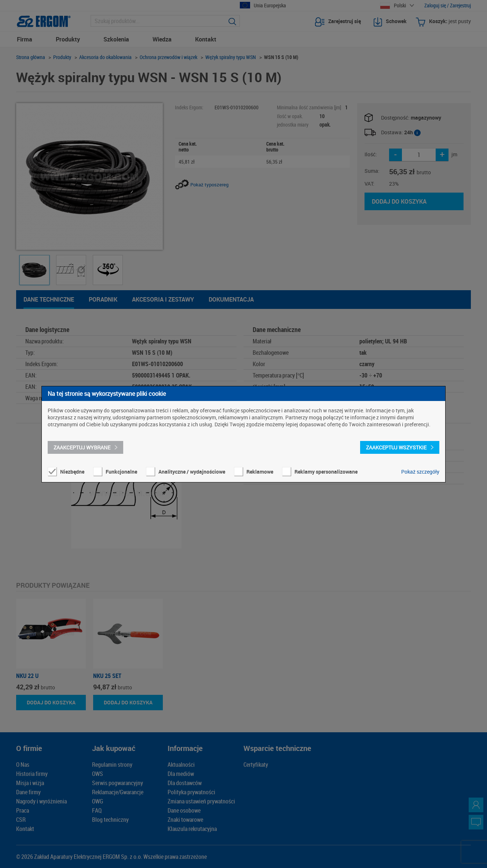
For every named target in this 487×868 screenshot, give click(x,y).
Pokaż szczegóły (420, 472)
